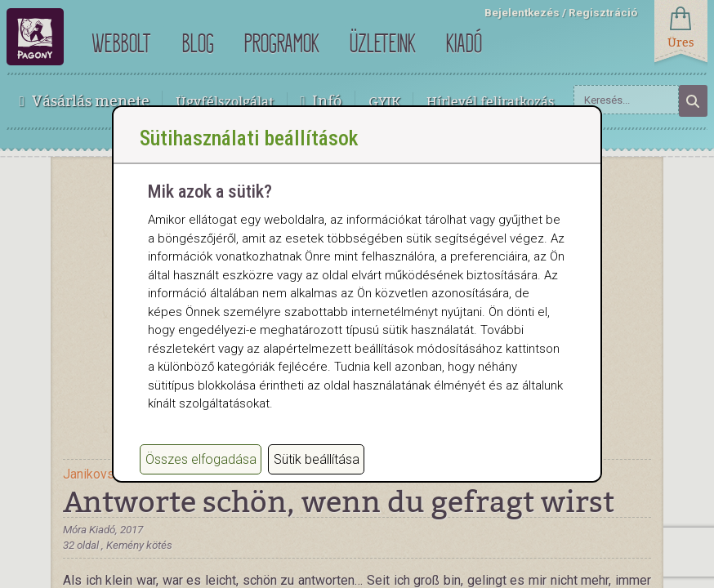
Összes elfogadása (201, 476)
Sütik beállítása (317, 476)
